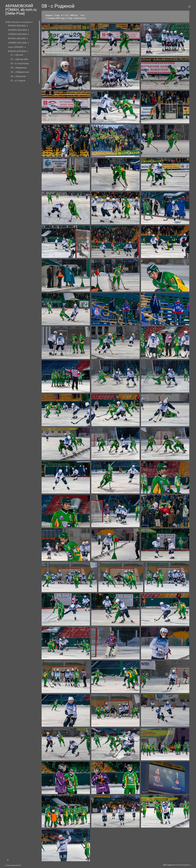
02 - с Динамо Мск (19, 59)
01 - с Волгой (17, 55)
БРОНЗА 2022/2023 (17, 38)
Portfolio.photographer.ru (182, 865)
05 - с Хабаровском (20, 72)
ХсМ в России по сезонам (18, 22)
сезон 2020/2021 (16, 47)
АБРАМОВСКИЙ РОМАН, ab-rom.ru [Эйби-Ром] (21, 10)
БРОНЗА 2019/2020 (17, 51)
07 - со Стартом (18, 81)
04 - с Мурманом (19, 68)
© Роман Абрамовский (13, 865)
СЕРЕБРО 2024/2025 (17, 30)
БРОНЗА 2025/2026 (17, 26)
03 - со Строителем (20, 64)
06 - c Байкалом (18, 76)
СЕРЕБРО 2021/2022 (17, 43)
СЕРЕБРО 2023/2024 (17, 34)
